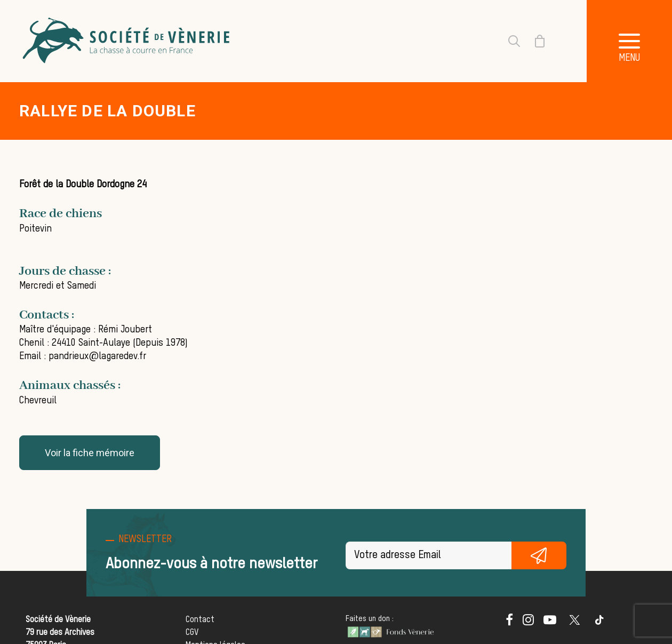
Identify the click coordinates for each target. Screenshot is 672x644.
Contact (200, 620)
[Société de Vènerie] (127, 41)
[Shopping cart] (533, 41)
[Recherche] (508, 41)
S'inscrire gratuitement (539, 555)
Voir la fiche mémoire (90, 453)
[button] (629, 41)
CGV (192, 633)
